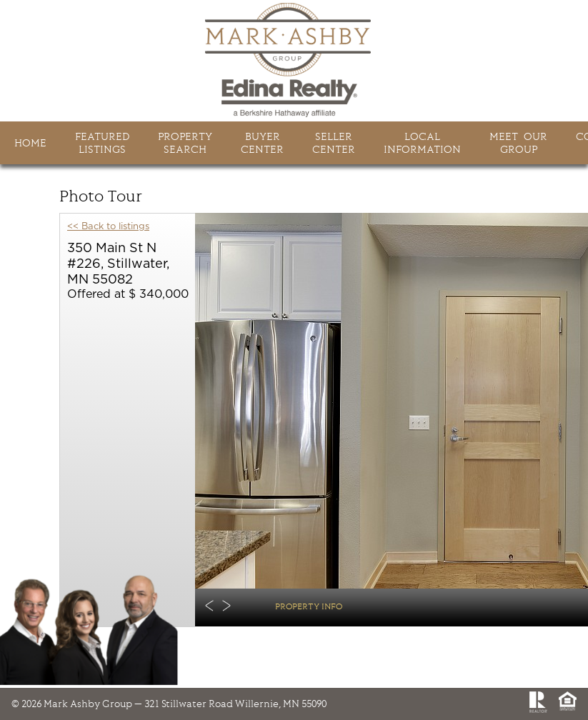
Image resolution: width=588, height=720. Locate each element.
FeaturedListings (102, 143)
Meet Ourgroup (518, 143)
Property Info (309, 606)
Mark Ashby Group (294, 60)
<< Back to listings (108, 227)
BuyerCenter (262, 143)
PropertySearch (185, 143)
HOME (30, 143)
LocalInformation (422, 143)
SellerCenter (334, 143)
